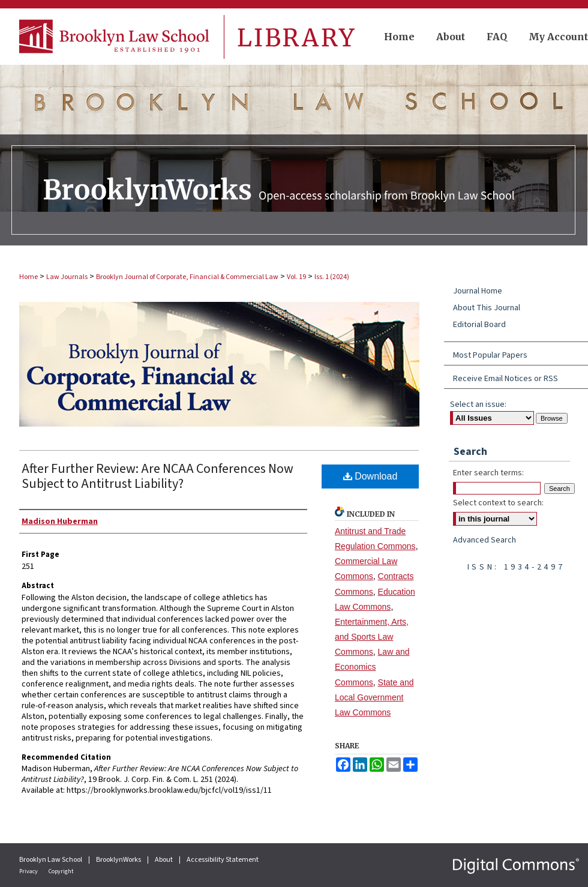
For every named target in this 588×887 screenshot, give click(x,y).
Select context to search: (498, 503)
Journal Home (478, 291)
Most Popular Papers (490, 355)
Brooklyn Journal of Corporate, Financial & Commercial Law (187, 277)
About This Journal (487, 308)
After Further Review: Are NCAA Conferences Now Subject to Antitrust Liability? (157, 476)
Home (28, 277)
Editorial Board (479, 325)
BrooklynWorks (119, 860)
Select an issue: (478, 404)
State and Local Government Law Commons (374, 697)
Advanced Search (484, 540)
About (164, 860)
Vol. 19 (296, 277)
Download (370, 476)
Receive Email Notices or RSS (505, 379)
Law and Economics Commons (372, 667)
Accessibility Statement (223, 860)
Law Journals (67, 277)
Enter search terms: (488, 473)
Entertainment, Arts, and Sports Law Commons (372, 637)
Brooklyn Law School (51, 860)
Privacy (29, 871)
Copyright (61, 871)
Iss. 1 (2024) (332, 277)
